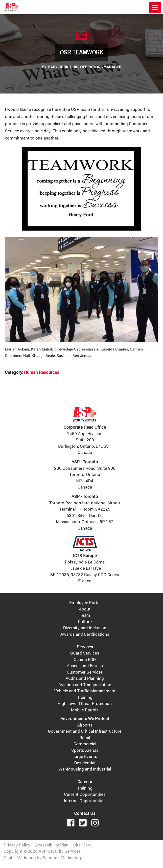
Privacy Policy (17, 845)
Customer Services (85, 672)
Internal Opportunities (85, 801)
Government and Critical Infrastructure (85, 731)
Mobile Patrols (85, 710)
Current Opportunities (85, 794)
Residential (85, 763)
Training (85, 697)
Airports (85, 725)
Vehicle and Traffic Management (85, 691)
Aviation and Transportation (85, 685)
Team (85, 615)
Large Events (85, 756)
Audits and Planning (85, 678)
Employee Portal (85, 602)
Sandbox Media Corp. (63, 857)
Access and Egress (85, 666)
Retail (85, 738)
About (85, 609)
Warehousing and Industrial (85, 769)
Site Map (82, 845)
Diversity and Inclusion (85, 628)
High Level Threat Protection (85, 703)
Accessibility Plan (52, 845)
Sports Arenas (85, 750)
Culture (85, 622)
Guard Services (85, 653)
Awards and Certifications (85, 634)
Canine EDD (85, 659)
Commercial (85, 744)
